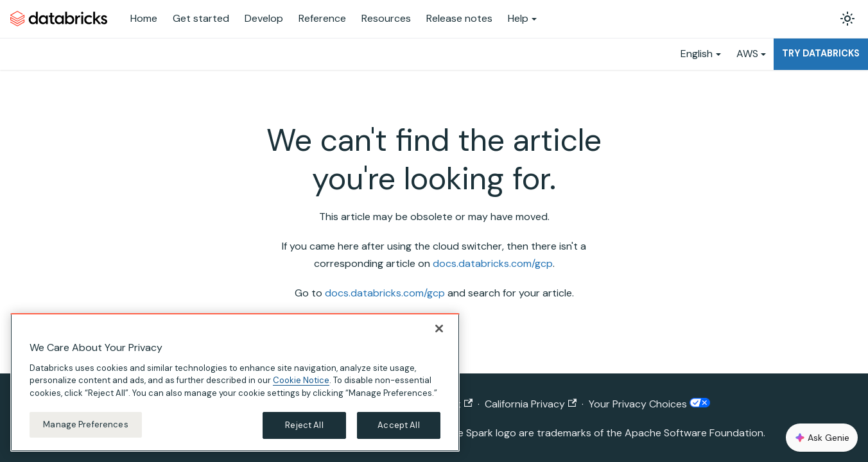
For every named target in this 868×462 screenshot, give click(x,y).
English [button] (697, 54)
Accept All (398, 425)
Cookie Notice (301, 380)
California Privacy (531, 404)
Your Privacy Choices (649, 404)
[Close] (439, 329)
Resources (386, 18)
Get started (201, 18)
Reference (322, 18)
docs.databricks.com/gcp (493, 263)
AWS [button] (747, 54)
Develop (264, 18)
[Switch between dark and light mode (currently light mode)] (847, 19)
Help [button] (518, 18)
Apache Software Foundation (694, 433)
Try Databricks (821, 53)
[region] (235, 382)
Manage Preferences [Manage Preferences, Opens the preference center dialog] (85, 424)
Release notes (459, 18)
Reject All (304, 425)
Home (144, 18)
